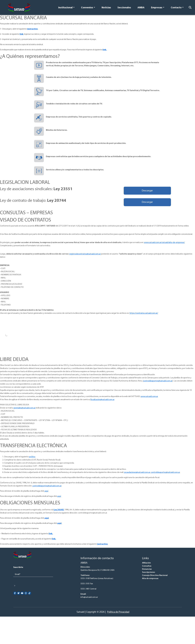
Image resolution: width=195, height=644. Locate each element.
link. (105, 50)
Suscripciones (149, 572)
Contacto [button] (176, 8)
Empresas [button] (157, 8)
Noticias (106, 8)
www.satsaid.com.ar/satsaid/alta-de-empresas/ (164, 243)
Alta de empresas (150, 579)
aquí (46, 491)
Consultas (147, 566)
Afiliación (146, 563)
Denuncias (147, 569)
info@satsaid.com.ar (89, 597)
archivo (32, 457)
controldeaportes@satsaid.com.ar (158, 381)
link (21, 34)
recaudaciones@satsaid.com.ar (137, 472)
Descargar (147, 191)
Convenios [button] (87, 8)
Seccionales (124, 8)
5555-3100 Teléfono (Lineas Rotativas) (97, 579)
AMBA (141, 8)
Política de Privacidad (118, 612)
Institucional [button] (65, 8)
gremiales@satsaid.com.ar (24, 408)
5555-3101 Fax (87, 584)
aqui (59, 523)
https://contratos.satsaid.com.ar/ (144, 313)
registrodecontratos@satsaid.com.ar (85, 254)
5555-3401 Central (88, 589)
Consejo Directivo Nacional (155, 575)
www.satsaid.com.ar (149, 397)
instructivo (32, 29)
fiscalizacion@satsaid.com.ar (102, 400)
